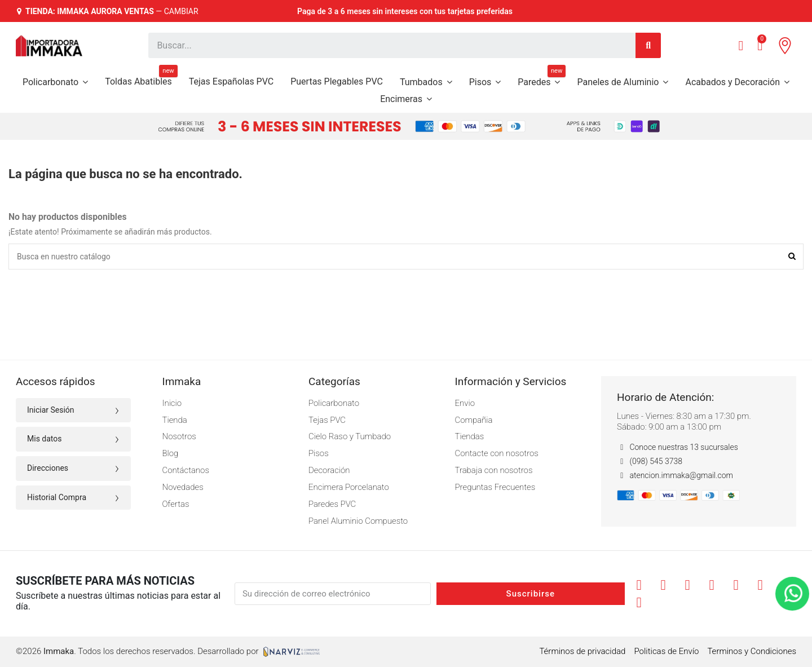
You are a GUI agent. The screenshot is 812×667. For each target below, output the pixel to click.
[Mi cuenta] (741, 46)
